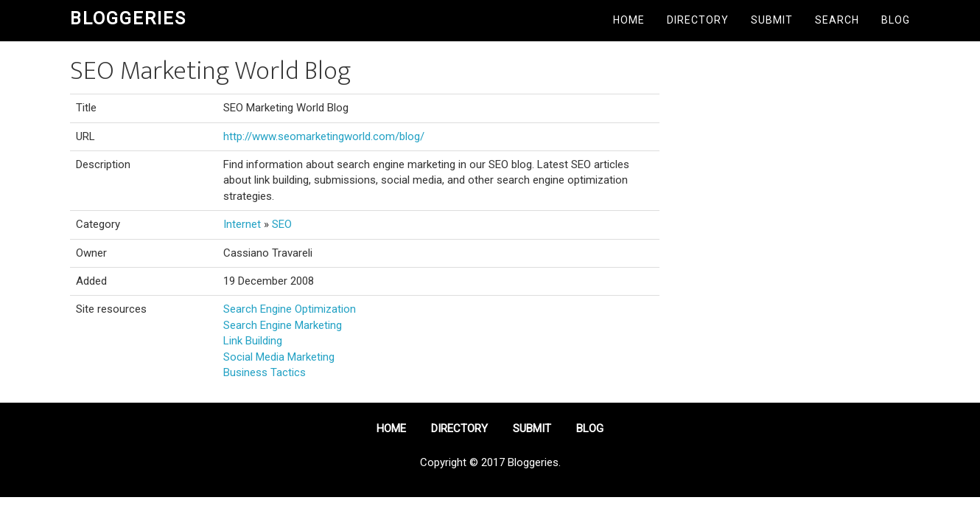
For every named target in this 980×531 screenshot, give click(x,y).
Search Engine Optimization (290, 309)
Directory (698, 20)
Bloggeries (128, 18)
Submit (772, 20)
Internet (242, 224)
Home (629, 20)
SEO (282, 224)
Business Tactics (265, 372)
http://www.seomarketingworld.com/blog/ (324, 136)
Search (837, 20)
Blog (896, 20)
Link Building (253, 341)
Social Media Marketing (279, 357)
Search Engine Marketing (283, 325)
